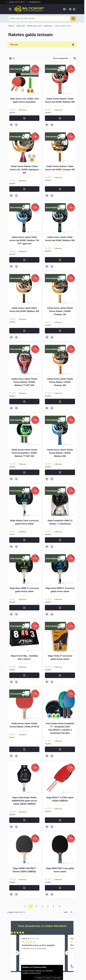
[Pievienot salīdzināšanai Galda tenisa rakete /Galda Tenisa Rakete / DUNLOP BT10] (16, 756)
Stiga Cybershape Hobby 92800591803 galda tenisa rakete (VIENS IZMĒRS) (24, 801)
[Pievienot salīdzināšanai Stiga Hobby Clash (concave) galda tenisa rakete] (16, 547)
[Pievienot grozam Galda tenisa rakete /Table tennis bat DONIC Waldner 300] (24, 331)
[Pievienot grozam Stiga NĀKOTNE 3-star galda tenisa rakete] (60, 888)
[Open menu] (10, 9)
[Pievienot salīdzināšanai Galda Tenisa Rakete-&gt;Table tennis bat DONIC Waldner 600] (52, 125)
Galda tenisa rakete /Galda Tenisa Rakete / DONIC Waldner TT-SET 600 (24, 382)
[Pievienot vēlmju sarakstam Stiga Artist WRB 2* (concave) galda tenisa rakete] (47, 614)
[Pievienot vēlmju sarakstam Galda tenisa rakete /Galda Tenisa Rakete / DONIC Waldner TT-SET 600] (11, 408)
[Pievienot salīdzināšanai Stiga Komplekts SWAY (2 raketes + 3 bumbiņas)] (52, 547)
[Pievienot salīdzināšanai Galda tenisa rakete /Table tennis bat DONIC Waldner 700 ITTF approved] (16, 266)
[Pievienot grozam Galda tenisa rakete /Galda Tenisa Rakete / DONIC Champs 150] (60, 331)
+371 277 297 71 (20, 2)
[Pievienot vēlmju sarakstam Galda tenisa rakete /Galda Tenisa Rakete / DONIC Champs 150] (47, 337)
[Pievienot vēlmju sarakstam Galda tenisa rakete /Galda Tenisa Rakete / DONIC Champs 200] (47, 408)
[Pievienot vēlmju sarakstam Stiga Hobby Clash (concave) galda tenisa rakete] (11, 547)
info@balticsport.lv (35, 2)
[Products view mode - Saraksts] (14, 58)
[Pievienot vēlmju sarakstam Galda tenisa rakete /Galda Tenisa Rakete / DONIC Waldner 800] (47, 479)
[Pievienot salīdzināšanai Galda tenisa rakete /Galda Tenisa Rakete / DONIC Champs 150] (52, 337)
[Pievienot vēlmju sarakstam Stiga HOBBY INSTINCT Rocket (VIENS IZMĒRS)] (11, 894)
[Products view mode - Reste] (10, 58)
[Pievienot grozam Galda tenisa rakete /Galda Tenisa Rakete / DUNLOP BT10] (24, 749)
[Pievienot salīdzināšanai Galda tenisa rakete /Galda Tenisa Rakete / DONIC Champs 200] (52, 408)
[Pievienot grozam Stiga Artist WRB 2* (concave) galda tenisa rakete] (60, 608)
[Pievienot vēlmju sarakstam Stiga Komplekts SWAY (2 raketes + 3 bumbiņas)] (47, 547)
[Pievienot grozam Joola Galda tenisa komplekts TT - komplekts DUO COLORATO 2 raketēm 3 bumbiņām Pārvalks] (60, 749)
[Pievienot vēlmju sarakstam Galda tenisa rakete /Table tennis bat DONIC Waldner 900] (47, 266)
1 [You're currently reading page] (31, 906)
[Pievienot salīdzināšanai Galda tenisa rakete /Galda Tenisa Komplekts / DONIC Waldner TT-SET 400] (16, 479)
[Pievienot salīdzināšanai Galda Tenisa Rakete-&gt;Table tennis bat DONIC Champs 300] (52, 196)
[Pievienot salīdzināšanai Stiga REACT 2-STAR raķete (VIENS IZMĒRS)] (52, 827)
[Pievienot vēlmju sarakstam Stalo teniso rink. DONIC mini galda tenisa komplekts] (11, 125)
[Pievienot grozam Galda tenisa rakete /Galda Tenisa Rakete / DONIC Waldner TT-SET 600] (24, 402)
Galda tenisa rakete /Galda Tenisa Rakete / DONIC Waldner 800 (60, 453)
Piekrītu (40, 978)
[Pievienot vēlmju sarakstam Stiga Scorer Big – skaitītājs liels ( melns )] (11, 682)
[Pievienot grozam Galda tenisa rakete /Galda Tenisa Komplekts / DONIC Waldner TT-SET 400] (24, 472)
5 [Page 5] (54, 906)
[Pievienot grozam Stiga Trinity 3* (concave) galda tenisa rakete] (60, 675)
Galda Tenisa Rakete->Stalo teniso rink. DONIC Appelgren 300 (24, 170)
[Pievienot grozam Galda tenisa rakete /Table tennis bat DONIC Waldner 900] (60, 260)
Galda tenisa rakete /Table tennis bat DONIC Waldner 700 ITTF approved (24, 240)
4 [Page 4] (48, 906)
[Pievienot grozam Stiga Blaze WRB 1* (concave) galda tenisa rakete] (24, 608)
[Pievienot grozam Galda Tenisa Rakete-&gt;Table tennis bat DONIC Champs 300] (60, 189)
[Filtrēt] (62, 58)
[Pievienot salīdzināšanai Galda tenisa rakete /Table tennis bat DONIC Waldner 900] (52, 266)
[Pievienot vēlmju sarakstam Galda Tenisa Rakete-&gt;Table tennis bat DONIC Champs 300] (47, 196)
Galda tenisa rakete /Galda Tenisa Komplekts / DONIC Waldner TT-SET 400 (24, 453)
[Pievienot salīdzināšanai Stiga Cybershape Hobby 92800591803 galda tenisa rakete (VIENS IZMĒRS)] (16, 827)
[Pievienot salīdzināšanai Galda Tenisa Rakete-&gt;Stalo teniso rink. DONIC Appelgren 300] (16, 196)
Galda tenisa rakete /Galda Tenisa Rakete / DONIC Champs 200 (60, 382)
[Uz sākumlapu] (11, 26)
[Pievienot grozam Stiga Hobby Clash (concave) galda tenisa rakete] (24, 540)
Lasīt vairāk (57, 978)
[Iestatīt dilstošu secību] (75, 58)
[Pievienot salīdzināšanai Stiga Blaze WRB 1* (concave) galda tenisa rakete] (16, 614)
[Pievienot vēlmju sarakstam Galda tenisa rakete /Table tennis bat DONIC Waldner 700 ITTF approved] (11, 266)
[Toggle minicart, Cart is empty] (74, 9)
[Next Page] (59, 906)
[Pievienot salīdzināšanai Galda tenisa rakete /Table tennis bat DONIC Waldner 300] (16, 337)
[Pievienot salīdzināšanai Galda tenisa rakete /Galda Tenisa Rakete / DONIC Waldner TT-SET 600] (16, 408)
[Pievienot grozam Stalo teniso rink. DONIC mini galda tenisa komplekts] (24, 118)
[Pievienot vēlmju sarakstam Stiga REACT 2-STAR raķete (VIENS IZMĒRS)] (47, 827)
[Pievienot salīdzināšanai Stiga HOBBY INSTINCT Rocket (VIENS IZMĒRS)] (16, 894)
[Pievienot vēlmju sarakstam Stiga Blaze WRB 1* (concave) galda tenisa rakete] (11, 614)
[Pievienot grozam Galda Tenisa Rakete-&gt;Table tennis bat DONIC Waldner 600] (60, 118)
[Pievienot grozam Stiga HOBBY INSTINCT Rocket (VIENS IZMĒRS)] (24, 888)
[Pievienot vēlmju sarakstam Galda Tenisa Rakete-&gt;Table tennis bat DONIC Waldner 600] (47, 125)
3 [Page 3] (42, 906)
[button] (17, 953)
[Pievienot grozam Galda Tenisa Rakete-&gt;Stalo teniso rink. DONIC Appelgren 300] (24, 189)
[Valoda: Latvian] (65, 9)
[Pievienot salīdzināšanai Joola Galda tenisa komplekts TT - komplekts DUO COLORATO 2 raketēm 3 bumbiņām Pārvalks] (52, 756)
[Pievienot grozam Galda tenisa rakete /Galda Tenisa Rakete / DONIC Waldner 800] (60, 472)
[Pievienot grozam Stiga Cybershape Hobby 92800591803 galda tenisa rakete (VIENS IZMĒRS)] (24, 820)
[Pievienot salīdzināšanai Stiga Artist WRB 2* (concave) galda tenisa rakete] (52, 614)
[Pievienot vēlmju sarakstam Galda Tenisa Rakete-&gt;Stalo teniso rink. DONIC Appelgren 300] (11, 196)
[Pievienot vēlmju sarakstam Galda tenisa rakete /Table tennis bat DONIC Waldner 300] (11, 337)
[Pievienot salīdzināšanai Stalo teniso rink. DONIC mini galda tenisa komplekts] (16, 125)
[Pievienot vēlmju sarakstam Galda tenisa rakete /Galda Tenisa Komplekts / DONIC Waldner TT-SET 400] (11, 479)
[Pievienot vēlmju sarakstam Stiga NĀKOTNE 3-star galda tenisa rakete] (47, 894)
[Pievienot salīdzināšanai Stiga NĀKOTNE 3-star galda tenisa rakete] (52, 894)
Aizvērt (48, 978)
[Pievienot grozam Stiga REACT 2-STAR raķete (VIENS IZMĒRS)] (60, 820)
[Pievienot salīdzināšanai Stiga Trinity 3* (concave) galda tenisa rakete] (52, 682)
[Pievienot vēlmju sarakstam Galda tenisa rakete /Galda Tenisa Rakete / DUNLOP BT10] (11, 756)
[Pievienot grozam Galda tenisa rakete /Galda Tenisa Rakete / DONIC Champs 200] (60, 402)
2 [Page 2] (36, 906)
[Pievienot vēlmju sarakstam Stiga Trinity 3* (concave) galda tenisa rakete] (47, 682)
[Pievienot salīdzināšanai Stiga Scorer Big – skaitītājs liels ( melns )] (16, 682)
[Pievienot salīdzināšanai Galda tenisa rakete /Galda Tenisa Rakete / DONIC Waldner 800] (52, 479)
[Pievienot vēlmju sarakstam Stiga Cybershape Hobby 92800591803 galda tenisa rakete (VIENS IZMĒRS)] (11, 827)
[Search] (73, 19)
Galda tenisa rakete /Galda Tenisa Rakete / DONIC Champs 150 (60, 311)
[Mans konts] (70, 9)
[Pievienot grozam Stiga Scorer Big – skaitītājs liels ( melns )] (24, 675)
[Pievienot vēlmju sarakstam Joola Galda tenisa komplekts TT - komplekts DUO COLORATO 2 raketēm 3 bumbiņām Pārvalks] (47, 756)
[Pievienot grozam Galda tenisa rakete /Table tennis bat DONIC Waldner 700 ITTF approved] (24, 260)
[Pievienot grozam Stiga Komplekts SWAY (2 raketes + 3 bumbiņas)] (60, 540)
